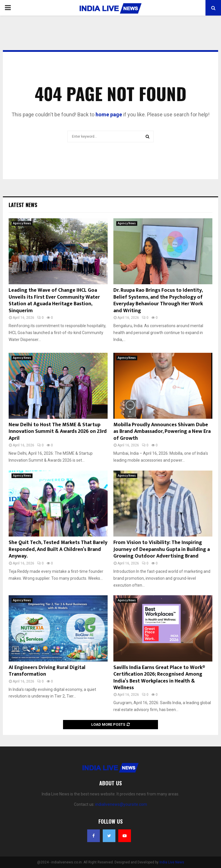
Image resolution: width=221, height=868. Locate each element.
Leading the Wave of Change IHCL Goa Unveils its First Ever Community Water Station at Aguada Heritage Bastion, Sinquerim (54, 300)
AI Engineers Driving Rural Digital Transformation (47, 671)
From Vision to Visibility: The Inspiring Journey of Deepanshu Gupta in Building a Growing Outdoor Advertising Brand (162, 549)
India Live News (172, 862)
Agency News (22, 223)
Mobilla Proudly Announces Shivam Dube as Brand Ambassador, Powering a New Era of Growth (162, 432)
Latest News (23, 205)
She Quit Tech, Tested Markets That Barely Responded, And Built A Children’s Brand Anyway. (58, 549)
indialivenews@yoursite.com (121, 804)
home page (109, 114)
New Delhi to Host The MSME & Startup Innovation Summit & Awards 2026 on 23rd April (58, 432)
